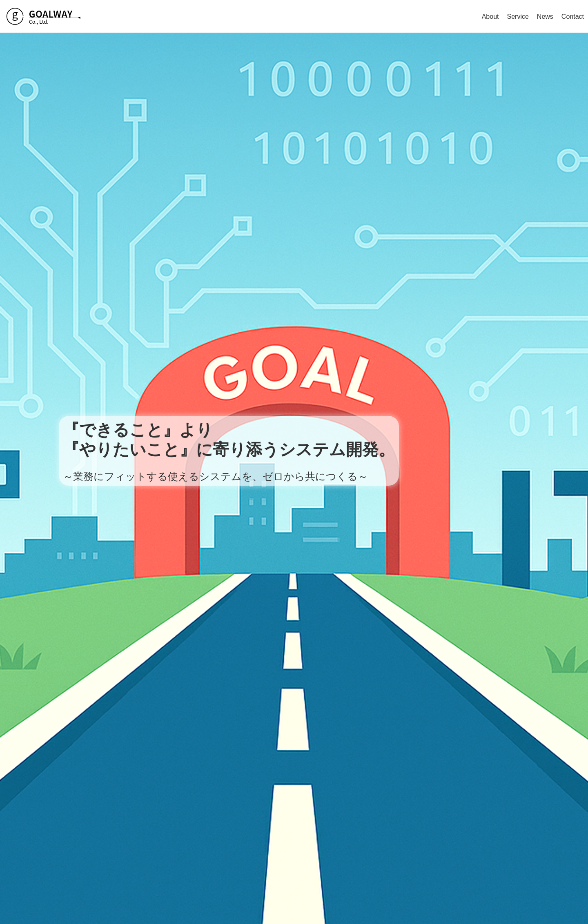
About (490, 17)
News (545, 17)
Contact (573, 17)
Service (518, 17)
